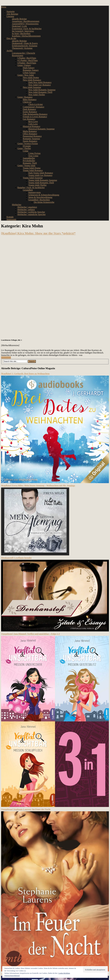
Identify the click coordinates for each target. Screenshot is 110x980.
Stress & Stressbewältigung (40, 197)
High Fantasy (29, 68)
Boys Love (33, 121)
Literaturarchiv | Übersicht (23, 53)
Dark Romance (29, 109)
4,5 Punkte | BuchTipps (28, 60)
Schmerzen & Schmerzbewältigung (44, 195)
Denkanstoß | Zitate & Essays (25, 43)
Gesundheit (28, 190)
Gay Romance (29, 119)
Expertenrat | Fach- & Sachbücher (27, 29)
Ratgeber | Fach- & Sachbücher (31, 188)
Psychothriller (29, 161)
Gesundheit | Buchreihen (39, 200)
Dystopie (27, 146)
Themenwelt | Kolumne (22, 48)
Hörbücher (17, 205)
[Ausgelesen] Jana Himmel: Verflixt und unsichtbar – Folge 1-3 (30, 634)
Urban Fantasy (29, 73)
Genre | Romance (25, 97)
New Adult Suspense (32, 87)
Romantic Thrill (30, 163)
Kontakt (10, 217)
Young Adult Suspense (33, 178)
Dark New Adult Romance (40, 82)
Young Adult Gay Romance (40, 175)
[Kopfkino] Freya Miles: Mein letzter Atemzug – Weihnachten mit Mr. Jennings (38, 486)
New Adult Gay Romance (40, 85)
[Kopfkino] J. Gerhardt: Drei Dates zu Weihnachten (25, 374)
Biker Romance (30, 99)
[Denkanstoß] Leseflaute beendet (16, 558)
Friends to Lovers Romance (35, 117)
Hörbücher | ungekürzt (27, 207)
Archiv (10, 51)
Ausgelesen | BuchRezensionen (26, 21)
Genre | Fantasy (24, 65)
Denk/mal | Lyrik (19, 26)
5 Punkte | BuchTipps (27, 58)
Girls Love (33, 124)
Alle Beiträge (12, 14)
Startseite (11, 11)
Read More (6, 358)
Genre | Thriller (24, 148)
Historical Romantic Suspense (41, 129)
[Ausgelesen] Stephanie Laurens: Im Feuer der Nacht (26, 809)
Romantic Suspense (31, 139)
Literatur (10, 16)
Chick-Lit (27, 102)
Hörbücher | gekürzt (26, 210)
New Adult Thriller (37, 95)
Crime (26, 151)
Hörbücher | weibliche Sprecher (31, 212)
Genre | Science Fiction (28, 144)
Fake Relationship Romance (35, 114)
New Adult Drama (31, 77)
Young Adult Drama (32, 168)
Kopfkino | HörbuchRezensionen (26, 36)
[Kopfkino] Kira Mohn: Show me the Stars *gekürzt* (38, 233)
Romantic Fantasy (31, 70)
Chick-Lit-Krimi (36, 104)
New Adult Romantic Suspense (42, 90)
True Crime (33, 156)
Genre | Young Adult (26, 166)
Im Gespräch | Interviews (23, 31)
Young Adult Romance (33, 170)
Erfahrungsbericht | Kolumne (25, 46)
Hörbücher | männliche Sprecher (32, 214)
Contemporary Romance (34, 107)
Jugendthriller (29, 158)
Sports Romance (30, 141)
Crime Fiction (34, 153)
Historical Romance (32, 126)
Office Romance (30, 134)
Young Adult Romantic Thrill (41, 183)
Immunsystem (35, 192)
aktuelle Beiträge (19, 19)
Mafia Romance (30, 131)
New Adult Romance (32, 80)
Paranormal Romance (32, 136)
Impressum (11, 219)
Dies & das (11, 38)
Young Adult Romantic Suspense (43, 180)
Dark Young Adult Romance (41, 173)
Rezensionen (18, 55)
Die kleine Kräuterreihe (44, 202)
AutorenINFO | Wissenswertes (25, 24)
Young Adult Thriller (37, 185)
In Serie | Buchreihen (21, 33)
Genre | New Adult (26, 75)
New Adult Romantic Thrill (40, 92)
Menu (4, 7)
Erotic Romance (30, 112)
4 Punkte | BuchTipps (27, 63)
